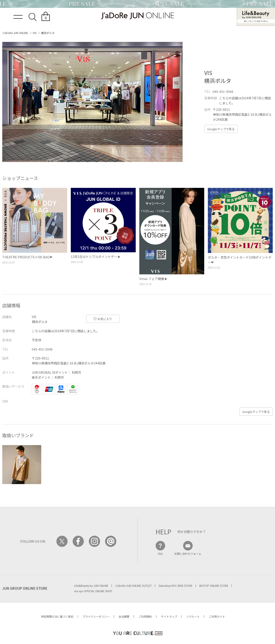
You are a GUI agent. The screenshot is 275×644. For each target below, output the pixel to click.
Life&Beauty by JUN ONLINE (91, 586)
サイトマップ (169, 616)
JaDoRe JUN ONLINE (137, 16)
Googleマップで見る (221, 129)
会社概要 (124, 616)
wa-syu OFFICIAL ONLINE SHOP (93, 591)
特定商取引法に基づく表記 (57, 616)
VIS (35, 33)
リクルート (193, 616)
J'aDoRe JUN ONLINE (15, 33)
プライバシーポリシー (96, 616)
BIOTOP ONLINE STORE (214, 586)
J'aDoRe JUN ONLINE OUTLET (133, 586)
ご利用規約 (145, 616)
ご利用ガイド (217, 616)
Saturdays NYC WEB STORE (175, 586)
